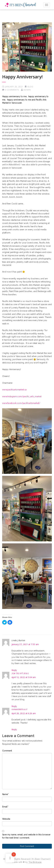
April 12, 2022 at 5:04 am (24, 677)
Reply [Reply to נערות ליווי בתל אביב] (14, 706)
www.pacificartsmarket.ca (14, 390)
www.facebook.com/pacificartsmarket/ (21, 403)
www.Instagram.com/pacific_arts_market (22, 396)
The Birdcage (35, 862)
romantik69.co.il (19, 709)
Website (6, 819)
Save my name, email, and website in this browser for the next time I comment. (26, 836)
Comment (7, 751)
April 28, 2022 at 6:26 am (24, 713)
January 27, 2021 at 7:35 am (25, 644)
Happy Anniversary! (22, 77)
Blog (30, 87)
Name (5, 794)
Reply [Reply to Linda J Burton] (14, 670)
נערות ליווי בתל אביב (20, 673)
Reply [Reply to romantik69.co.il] (14, 729)
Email (5, 807)
